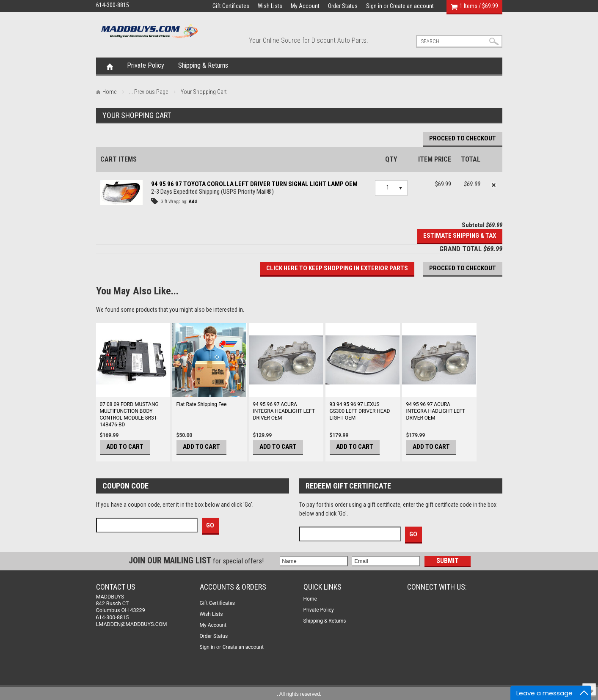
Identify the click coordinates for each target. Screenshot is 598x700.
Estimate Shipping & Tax (460, 236)
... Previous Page (149, 92)
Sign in (374, 6)
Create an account (412, 6)
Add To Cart (125, 447)
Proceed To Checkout (463, 138)
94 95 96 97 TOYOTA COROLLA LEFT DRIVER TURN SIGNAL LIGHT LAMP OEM (254, 184)
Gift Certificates (231, 6)
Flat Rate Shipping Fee (202, 404)
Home (110, 66)
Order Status (343, 6)
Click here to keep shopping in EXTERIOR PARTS (337, 268)
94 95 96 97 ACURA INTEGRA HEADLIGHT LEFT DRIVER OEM (284, 411)
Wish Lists (270, 6)
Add (193, 202)
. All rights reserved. (299, 694)
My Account (305, 6)
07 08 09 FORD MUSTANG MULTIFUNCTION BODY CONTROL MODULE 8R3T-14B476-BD (129, 415)
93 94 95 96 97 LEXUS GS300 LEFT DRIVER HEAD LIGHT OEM (360, 411)
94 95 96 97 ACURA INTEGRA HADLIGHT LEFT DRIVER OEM (436, 411)
